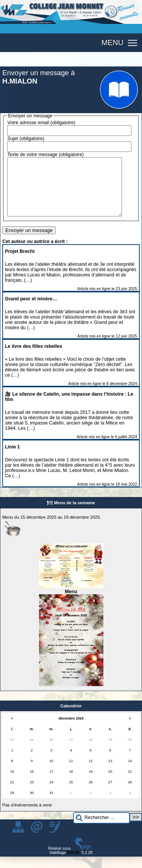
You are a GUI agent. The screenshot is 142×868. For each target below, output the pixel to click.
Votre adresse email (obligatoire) (41, 123)
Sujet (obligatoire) (26, 139)
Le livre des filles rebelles (34, 358)
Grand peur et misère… (31, 310)
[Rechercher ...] (101, 829)
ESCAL (74, 864)
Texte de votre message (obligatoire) (45, 155)
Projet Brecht (20, 263)
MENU (112, 43)
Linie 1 (12, 458)
